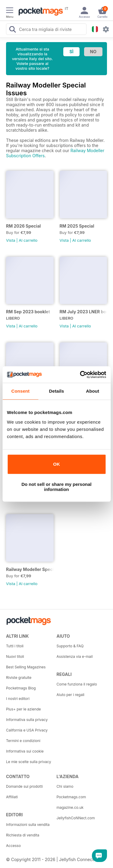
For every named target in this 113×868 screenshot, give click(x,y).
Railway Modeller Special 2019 (30, 569)
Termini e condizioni (23, 741)
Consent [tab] (20, 391)
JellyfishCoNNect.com (76, 818)
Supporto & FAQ (70, 646)
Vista (11, 240)
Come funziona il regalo (77, 684)
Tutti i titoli (15, 646)
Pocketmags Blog (21, 688)
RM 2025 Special (77, 226)
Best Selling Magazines (26, 667)
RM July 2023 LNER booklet (83, 312)
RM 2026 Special (23, 226)
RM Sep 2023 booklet (28, 312)
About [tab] (93, 391)
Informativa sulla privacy (27, 720)
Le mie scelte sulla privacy (28, 762)
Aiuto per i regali (71, 695)
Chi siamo (65, 786)
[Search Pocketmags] (12, 30)
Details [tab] (57, 391)
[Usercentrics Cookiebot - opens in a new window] (80, 375)
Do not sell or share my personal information (56, 487)
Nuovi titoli (15, 656)
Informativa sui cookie (25, 751)
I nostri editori (18, 699)
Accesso (13, 846)
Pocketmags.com (71, 797)
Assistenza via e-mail (75, 656)
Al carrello (28, 240)
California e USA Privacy (27, 730)
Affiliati (12, 797)
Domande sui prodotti (24, 786)
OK (56, 464)
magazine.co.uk (70, 807)
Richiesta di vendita (23, 835)
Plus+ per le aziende (24, 709)
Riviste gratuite (19, 678)
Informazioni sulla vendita (28, 825)
